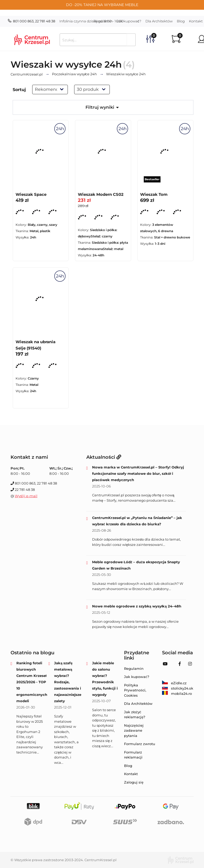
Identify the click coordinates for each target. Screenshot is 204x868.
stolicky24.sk (178, 688)
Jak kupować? (129, 21)
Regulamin (103, 21)
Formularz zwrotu (140, 744)
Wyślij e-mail (26, 496)
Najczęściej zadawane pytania (134, 730)
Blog (181, 21)
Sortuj (19, 90)
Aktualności (104, 457)
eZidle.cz (174, 683)
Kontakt (131, 774)
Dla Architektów (159, 21)
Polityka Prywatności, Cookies (135, 690)
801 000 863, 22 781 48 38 (32, 21)
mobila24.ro (177, 694)
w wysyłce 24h (75, 74)
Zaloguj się (134, 782)
